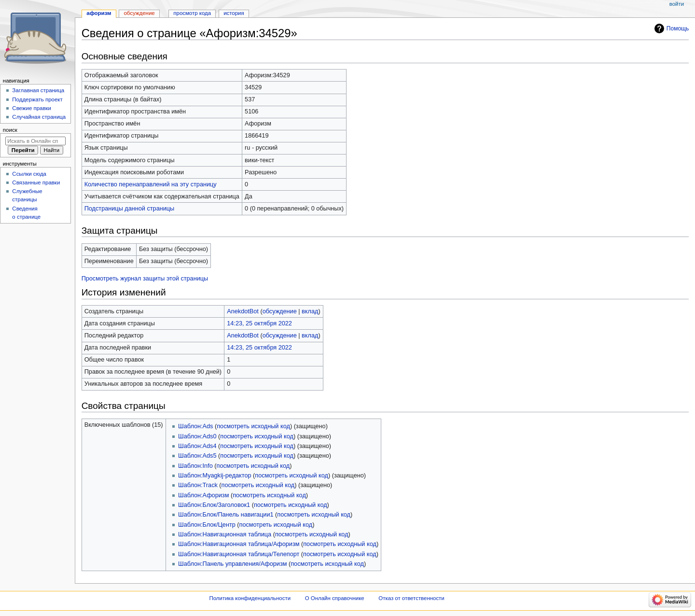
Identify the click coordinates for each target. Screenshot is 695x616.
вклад (310, 311)
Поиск (10, 130)
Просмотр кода (192, 13)
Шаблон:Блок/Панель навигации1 (226, 515)
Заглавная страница (38, 90)
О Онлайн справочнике (335, 598)
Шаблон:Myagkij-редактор (215, 476)
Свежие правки (32, 108)
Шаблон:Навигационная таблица (225, 534)
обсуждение (280, 311)
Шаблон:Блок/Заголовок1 (214, 505)
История (234, 13)
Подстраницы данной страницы (129, 209)
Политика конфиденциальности (250, 598)
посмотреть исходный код (253, 426)
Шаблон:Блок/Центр (207, 525)
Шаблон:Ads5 (197, 456)
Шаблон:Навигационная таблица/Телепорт (239, 554)
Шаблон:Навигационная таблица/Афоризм (239, 544)
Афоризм (99, 13)
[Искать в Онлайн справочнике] (35, 141)
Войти (677, 4)
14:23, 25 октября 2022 (259, 323)
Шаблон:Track (198, 485)
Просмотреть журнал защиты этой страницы (145, 279)
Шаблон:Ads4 (197, 446)
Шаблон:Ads (195, 426)
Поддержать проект (37, 99)
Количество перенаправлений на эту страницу (151, 184)
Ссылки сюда (29, 174)
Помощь (678, 28)
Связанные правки (36, 182)
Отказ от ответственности (411, 598)
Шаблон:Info (195, 466)
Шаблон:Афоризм (203, 495)
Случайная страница (39, 117)
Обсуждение (139, 13)
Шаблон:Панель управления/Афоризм (232, 564)
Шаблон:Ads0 (197, 436)
